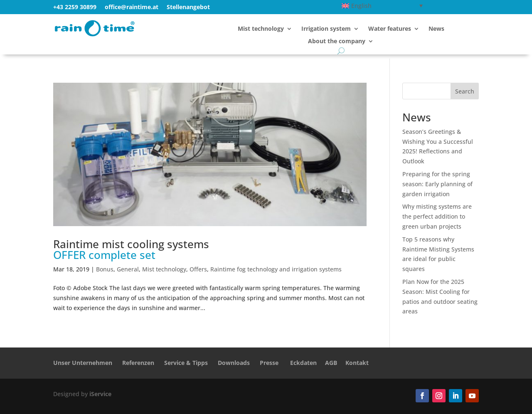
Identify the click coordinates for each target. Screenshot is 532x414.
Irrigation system (326, 29)
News (436, 29)
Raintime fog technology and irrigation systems (276, 269)
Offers (198, 269)
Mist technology (261, 29)
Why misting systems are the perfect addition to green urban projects (437, 216)
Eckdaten (303, 363)
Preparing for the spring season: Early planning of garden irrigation (437, 184)
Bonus (105, 269)
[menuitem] (382, 6)
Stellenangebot (188, 7)
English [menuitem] (361, 6)
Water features (390, 29)
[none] (382, 6)
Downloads (234, 363)
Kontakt (357, 363)
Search (465, 91)
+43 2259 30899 (75, 7)
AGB (331, 363)
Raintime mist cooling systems (131, 249)
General (128, 269)
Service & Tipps (186, 363)
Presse (269, 363)
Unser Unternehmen (83, 363)
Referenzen (138, 363)
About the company (337, 42)
